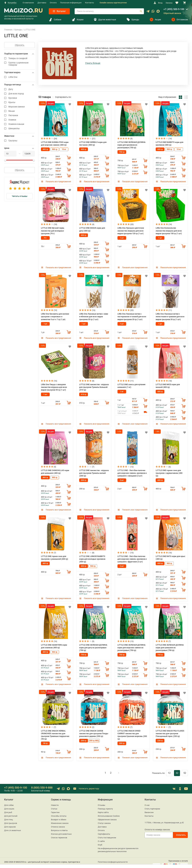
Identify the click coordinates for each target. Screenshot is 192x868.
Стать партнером (152, 804)
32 (177, 769)
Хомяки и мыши (19, 124)
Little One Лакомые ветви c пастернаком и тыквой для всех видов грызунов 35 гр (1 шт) (132, 315)
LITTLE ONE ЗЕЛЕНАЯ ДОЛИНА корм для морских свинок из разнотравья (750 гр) (131, 644)
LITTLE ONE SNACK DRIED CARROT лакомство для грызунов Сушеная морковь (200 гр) (132, 731)
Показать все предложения (56, 181)
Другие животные (105, 20)
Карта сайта (103, 808)
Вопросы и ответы (59, 826)
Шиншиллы (19, 128)
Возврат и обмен (59, 815)
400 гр (45, 149)
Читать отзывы (20, 196)
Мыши (19, 111)
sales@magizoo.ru (12, 864)
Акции (155, 20)
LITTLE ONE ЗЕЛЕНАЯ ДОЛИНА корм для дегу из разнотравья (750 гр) (93, 644)
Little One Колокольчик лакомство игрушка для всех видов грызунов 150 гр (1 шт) (169, 230)
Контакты (89, 3)
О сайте (101, 837)
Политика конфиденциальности (113, 858)
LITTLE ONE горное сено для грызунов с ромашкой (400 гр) (55, 555)
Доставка (42, 3)
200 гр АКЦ (94, 737)
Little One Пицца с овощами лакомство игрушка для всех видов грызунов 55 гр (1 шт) (54, 385)
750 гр (122, 151)
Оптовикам (180, 20)
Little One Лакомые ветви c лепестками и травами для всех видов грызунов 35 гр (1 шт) (170, 315)
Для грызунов (11, 819)
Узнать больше (93, 63)
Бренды (133, 20)
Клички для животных (61, 830)
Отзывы (101, 801)
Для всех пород (19, 94)
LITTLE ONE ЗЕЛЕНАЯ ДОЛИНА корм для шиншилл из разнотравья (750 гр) (170, 644)
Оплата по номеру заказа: (157, 825)
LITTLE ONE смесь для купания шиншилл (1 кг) (131, 384)
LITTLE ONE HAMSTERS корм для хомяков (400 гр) (54, 643)
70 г (45, 237)
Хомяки (19, 120)
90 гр (45, 739)
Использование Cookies (109, 812)
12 (169, 769)
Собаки (55, 20)
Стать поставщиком (107, 833)
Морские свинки (19, 107)
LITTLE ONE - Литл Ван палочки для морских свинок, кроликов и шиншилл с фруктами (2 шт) (132, 556)
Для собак (9, 801)
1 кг (122, 390)
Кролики (19, 98)
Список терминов (59, 833)
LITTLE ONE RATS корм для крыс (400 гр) (170, 555)
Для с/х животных (13, 826)
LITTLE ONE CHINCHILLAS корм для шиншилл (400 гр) (55, 470)
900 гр (55, 149)
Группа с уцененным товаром (19, 64)
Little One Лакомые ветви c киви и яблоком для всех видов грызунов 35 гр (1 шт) (94, 315)
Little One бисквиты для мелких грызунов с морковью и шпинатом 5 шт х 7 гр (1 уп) (55, 315)
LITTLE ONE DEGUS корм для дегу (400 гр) (92, 229)
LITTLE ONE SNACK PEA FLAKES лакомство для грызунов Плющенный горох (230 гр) (170, 730)
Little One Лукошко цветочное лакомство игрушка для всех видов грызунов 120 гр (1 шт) (131, 230)
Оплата (53, 3)
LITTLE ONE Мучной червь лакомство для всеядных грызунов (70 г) (53, 230)
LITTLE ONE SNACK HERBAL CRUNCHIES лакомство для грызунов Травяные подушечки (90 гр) (55, 731)
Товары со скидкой (19, 58)
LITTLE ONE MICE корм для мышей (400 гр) (168, 384)
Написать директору (86, 784)
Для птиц (9, 815)
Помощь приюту (105, 804)
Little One (19, 77)
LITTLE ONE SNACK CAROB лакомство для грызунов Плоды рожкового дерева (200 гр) (94, 730)
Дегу (19, 89)
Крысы (19, 102)
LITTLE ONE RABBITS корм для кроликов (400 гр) (169, 143)
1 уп (45, 322)
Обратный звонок (172, 13)
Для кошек (9, 804)
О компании (28, 3)
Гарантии (55, 808)
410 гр (84, 392)
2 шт (122, 478)
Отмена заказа (58, 822)
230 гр (160, 737)
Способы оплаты (59, 812)
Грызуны (19, 141)
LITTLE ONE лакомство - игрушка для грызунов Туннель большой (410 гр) (94, 385)
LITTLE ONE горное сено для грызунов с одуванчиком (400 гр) (169, 471)
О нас (147, 801)
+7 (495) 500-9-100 (174, 9)
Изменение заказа (60, 819)
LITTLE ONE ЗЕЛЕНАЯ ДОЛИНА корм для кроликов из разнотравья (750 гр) (131, 144)
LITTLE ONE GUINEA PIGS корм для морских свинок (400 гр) (55, 143)
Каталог (59, 11)
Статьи (54, 804)
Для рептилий (11, 812)
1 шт (122, 237)
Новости (55, 801)
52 (185, 769)
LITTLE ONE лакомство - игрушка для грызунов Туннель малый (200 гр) (94, 471)
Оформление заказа (107, 815)
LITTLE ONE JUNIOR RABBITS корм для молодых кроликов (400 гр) (92, 556)
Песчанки (19, 115)
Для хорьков (10, 822)
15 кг (64, 149)
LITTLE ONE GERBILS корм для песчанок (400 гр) (93, 143)
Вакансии (149, 808)
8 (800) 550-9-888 (42, 783)
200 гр (84, 478)
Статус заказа (104, 819)
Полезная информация (71, 3)
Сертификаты (104, 830)
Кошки (78, 20)
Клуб (100, 840)
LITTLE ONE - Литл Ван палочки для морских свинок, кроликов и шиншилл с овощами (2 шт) (132, 471)
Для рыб (8, 808)
